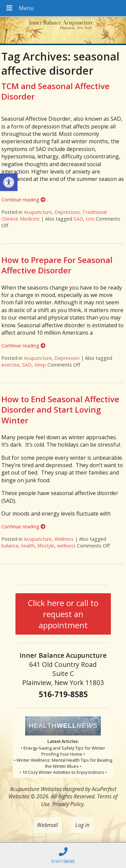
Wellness (64, 539)
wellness (66, 546)
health (28, 546)
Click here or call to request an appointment (63, 614)
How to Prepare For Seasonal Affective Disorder (57, 265)
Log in (82, 825)
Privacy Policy (68, 804)
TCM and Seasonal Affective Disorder (55, 91)
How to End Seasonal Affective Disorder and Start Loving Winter (60, 409)
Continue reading (23, 200)
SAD (78, 219)
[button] (9, 182)
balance (10, 546)
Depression (67, 212)
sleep (40, 365)
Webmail (47, 825)
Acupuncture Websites (36, 789)
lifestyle (46, 546)
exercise (10, 365)
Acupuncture (38, 212)
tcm (90, 219)
